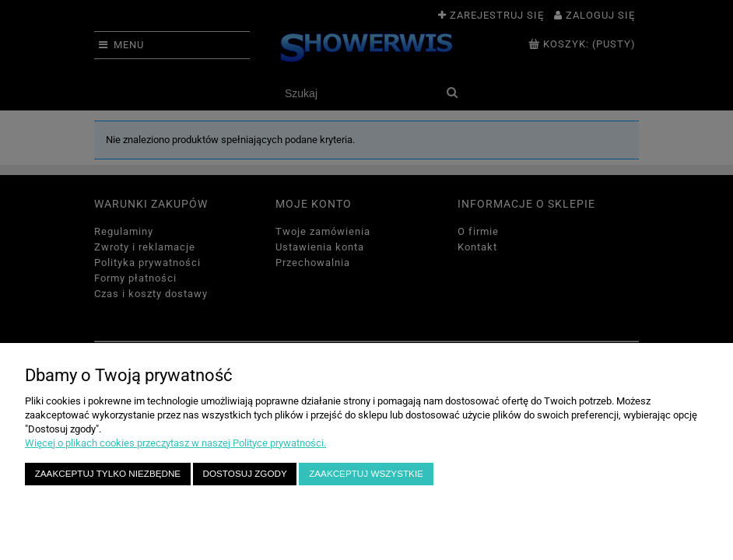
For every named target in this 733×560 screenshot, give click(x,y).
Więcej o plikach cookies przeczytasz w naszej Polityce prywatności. (175, 443)
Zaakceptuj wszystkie (366, 473)
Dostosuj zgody (245, 473)
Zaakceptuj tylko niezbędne (108, 473)
